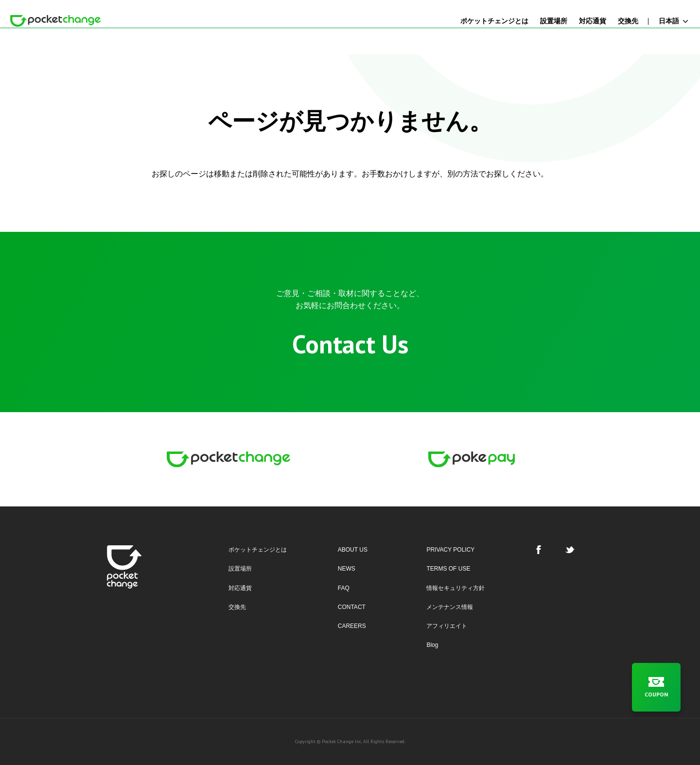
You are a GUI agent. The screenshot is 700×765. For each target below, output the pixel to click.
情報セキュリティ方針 (455, 588)
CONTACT (352, 607)
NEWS (347, 569)
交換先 (237, 607)
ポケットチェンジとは (258, 550)
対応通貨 (240, 588)
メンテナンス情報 (450, 607)
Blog (432, 645)
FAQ (344, 588)
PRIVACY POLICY (450, 550)
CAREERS (352, 626)
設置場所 (240, 569)
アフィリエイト (447, 626)
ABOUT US (353, 550)
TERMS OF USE (448, 569)
